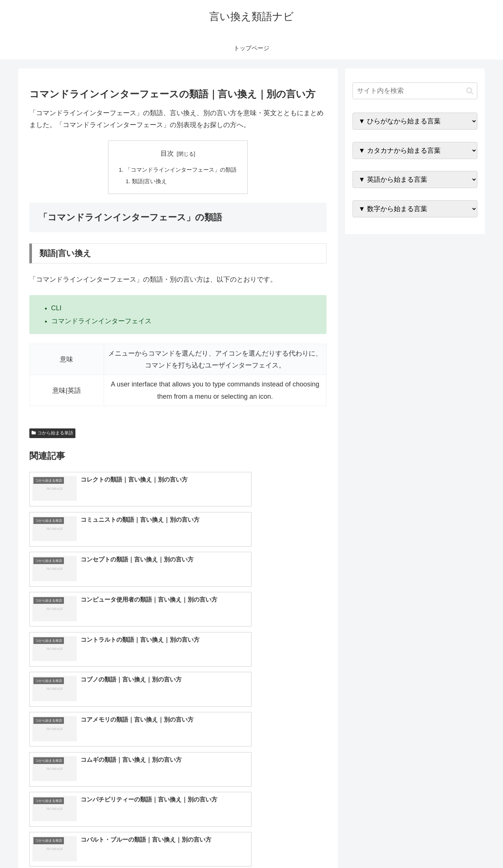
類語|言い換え (147, 182)
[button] (470, 91)
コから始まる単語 (52, 434)
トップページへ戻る (395, 845)
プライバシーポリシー (452, 845)
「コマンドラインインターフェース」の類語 (181, 170)
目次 (167, 153)
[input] (415, 91)
